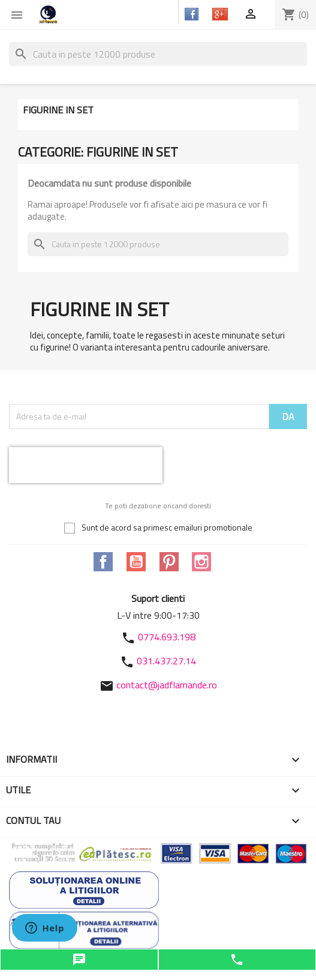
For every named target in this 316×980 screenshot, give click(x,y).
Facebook (103, 562)
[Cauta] (158, 54)
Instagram (201, 562)
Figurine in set (58, 110)
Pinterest (169, 562)
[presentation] (86, 465)
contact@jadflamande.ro (167, 685)
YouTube (136, 562)
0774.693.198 (167, 637)
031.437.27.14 (166, 661)
